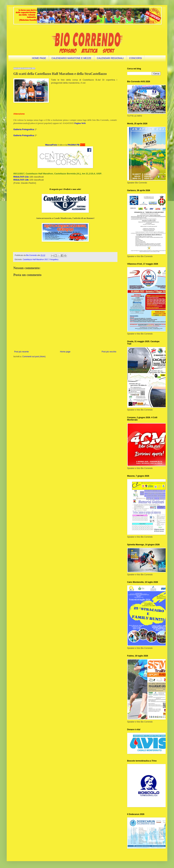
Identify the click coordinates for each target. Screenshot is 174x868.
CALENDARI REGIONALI (110, 58)
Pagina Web (80, 123)
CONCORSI (136, 58)
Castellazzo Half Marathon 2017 (36, 259)
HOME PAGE (39, 58)
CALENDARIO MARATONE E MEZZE (71, 58)
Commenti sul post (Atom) (34, 357)
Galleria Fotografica (24, 129)
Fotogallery (54, 259)
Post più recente (21, 352)
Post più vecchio (109, 352)
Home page (65, 352)
